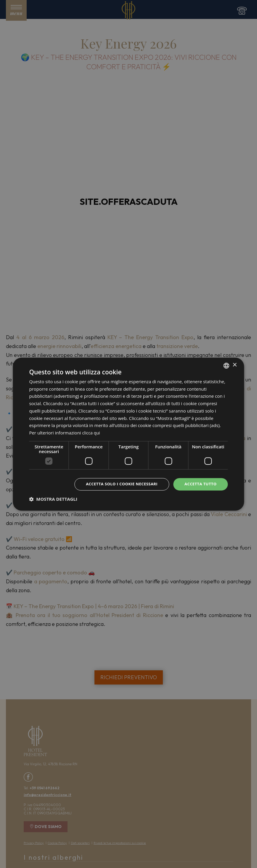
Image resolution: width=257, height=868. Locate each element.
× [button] (235, 365)
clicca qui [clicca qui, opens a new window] (92, 432)
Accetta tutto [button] (199, 484)
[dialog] (128, 434)
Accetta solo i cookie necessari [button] (117, 484)
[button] (53, 500)
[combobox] (227, 365)
